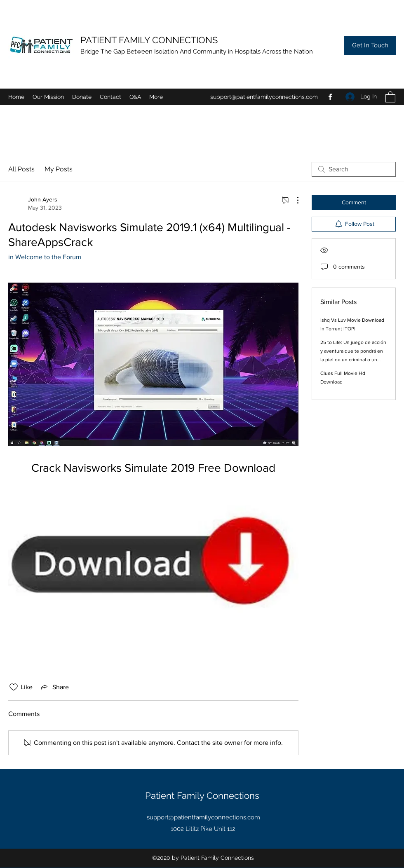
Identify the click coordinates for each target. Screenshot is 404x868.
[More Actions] (294, 200)
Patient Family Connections (203, 795)
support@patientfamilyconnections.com (264, 97)
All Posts (21, 169)
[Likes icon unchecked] (14, 687)
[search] (354, 169)
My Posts (59, 169)
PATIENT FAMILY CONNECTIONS (150, 40)
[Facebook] (330, 97)
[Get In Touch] (370, 46)
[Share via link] (54, 687)
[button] (82, 97)
